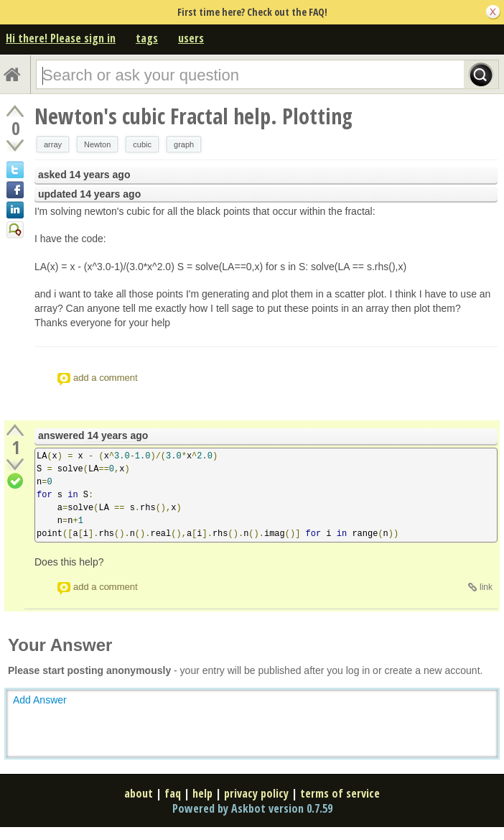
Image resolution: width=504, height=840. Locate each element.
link (486, 587)
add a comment (106, 378)
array (53, 144)
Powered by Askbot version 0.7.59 (252, 808)
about (139, 793)
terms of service (340, 793)
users (191, 38)
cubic (142, 144)
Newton (97, 144)
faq (173, 793)
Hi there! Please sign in (61, 38)
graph (184, 144)
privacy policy (256, 793)
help (202, 793)
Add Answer (40, 700)
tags (147, 38)
